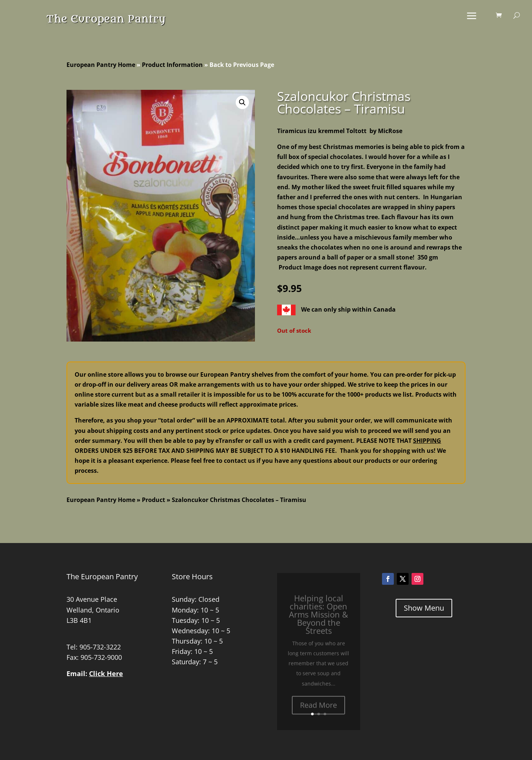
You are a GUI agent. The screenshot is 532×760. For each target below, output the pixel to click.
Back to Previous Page (242, 65)
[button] (242, 102)
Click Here (106, 674)
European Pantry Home (101, 65)
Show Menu (424, 608)
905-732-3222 (100, 647)
